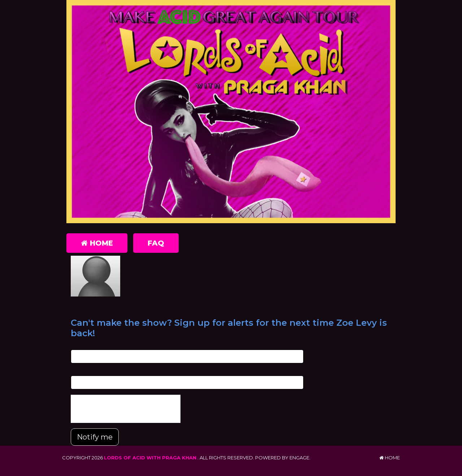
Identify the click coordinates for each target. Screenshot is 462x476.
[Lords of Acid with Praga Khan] (231, 112)
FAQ (156, 243)
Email (77, 346)
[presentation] (126, 409)
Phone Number (89, 372)
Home (97, 243)
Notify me (95, 437)
